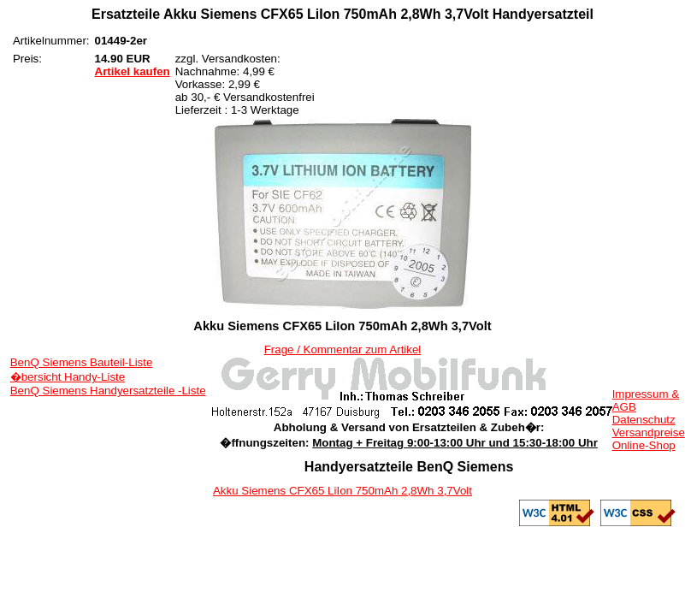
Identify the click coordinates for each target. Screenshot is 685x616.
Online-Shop (644, 445)
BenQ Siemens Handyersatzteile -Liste (108, 391)
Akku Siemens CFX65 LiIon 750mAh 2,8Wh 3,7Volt (342, 491)
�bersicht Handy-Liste (68, 377)
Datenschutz (644, 420)
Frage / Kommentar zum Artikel (343, 349)
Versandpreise (649, 432)
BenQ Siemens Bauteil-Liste (82, 362)
